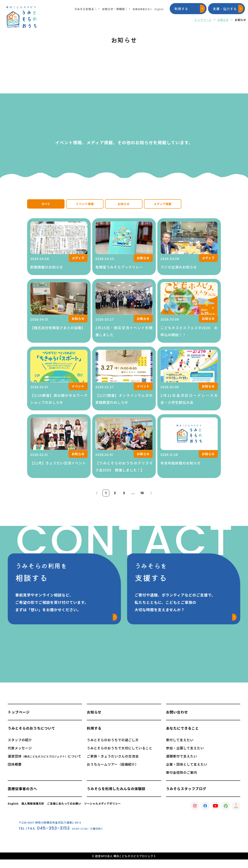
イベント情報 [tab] (85, 204)
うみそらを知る (84, 9)
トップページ (203, 20)
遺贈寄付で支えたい (182, 765)
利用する (181, 9)
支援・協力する (225, 9)
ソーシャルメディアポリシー (102, 812)
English (159, 9)
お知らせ (223, 20)
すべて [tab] (46, 204)
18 (146, 495)
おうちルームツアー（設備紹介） (113, 773)
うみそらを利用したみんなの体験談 (116, 797)
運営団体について (45, 765)
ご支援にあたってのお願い (64, 812)
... (135, 495)
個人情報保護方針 (33, 812)
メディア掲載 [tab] (163, 204)
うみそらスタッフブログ (186, 797)
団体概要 (15, 773)
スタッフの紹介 (20, 748)
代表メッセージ (20, 756)
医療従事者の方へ (143, 9)
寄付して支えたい (180, 748)
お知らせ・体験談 (113, 9)
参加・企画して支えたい (185, 756)
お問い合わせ (177, 720)
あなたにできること (183, 737)
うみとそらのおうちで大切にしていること (120, 756)
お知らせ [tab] (124, 204)
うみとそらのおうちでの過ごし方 (113, 748)
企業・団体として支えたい (187, 773)
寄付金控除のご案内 (182, 781)
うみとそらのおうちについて (31, 737)
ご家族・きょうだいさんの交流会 (113, 765)
